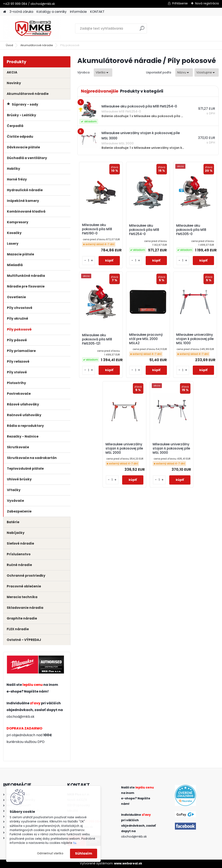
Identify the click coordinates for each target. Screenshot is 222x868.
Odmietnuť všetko (50, 853)
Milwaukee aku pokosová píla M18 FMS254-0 (144, 230)
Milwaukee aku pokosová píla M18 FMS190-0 (97, 229)
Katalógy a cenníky (52, 12)
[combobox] (184, 73)
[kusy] (89, 261)
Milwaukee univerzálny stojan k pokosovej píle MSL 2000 (124, 448)
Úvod (9, 45)
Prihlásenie (180, 3)
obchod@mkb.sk (20, 717)
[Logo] (32, 29)
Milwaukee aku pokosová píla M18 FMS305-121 (97, 339)
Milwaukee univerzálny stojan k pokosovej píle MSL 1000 (195, 339)
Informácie (78, 12)
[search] (142, 30)
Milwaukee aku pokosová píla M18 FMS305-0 (191, 230)
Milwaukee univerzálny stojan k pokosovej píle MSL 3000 (171, 448)
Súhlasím (84, 853)
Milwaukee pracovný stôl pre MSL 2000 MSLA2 (146, 339)
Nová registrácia (207, 3)
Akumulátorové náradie (37, 45)
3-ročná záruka (21, 12)
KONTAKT (97, 12)
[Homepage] (5, 12)
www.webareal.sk (128, 863)
